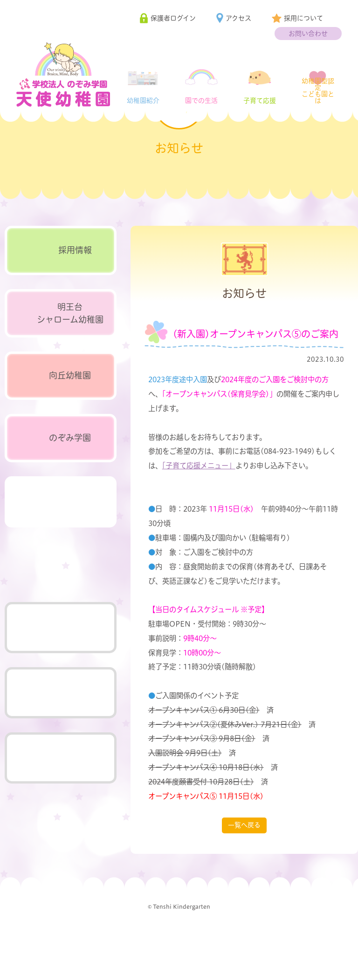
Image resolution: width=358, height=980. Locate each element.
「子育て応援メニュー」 (199, 506)
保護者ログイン (173, 18)
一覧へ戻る (244, 865)
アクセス (238, 18)
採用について (303, 18)
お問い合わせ (308, 34)
